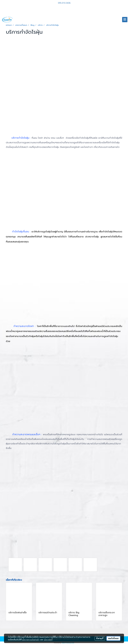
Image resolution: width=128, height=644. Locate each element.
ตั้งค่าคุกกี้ (100, 638)
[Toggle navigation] (125, 20)
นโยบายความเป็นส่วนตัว (31, 640)
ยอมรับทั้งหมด (113, 638)
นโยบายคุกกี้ (48, 640)
